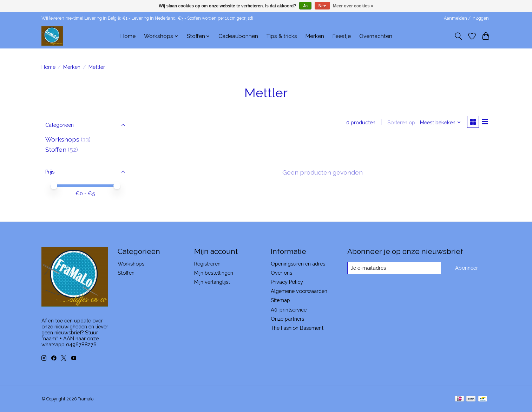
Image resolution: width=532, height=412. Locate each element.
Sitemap (280, 300)
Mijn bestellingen (214, 273)
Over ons (281, 273)
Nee (322, 6)
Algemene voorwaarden (299, 291)
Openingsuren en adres (298, 264)
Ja (305, 6)
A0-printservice (289, 310)
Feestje (342, 36)
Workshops (62, 139)
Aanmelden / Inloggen (466, 18)
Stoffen (56, 149)
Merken (315, 36)
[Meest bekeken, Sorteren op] (440, 122)
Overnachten (376, 36)
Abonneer (467, 268)
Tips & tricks (282, 36)
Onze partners (287, 319)
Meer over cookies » (353, 6)
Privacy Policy (287, 282)
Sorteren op (401, 122)
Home (128, 36)
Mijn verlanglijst (212, 282)
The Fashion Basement (297, 328)
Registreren (207, 264)
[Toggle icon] (458, 36)
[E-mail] (394, 268)
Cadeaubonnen (238, 36)
